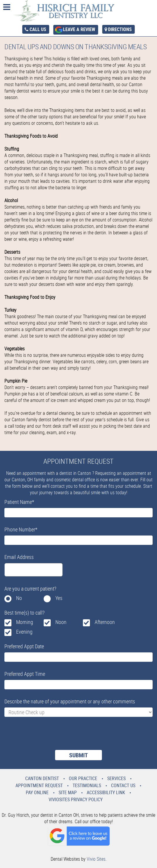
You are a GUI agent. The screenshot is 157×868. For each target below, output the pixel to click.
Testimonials (87, 785)
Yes (59, 598)
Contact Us (123, 785)
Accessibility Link (106, 792)
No (19, 598)
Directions (120, 29)
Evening (24, 632)
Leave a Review (79, 29)
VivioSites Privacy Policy (76, 799)
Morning (25, 622)
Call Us (38, 29)
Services (116, 778)
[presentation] (49, 737)
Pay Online (37, 792)
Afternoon (105, 622)
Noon (61, 622)
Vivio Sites (96, 859)
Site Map (68, 792)
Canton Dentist (42, 778)
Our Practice (83, 778)
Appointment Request (39, 785)
